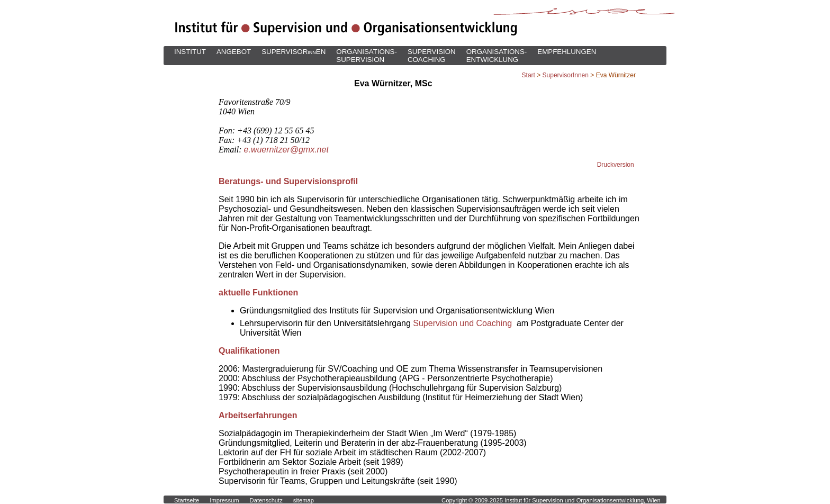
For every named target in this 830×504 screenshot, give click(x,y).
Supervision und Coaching (463, 323)
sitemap (304, 500)
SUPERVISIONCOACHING (432, 56)
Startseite (187, 500)
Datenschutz (266, 500)
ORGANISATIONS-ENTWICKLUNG (497, 56)
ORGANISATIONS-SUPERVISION (367, 56)
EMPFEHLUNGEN (567, 52)
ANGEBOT (234, 52)
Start (529, 75)
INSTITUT (190, 52)
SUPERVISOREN (294, 52)
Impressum (224, 500)
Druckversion (616, 165)
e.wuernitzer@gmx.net (286, 150)
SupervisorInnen (566, 75)
